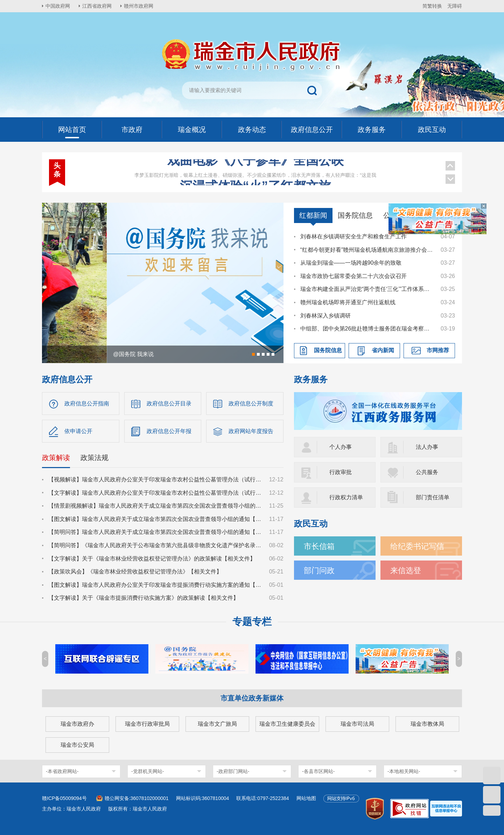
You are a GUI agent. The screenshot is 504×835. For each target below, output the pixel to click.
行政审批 (341, 472)
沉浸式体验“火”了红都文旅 (255, 168)
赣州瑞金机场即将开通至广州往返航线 (348, 302)
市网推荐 (438, 350)
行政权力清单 (346, 497)
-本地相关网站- (404, 771)
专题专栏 (252, 622)
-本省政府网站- (62, 771)
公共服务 (427, 472)
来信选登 (406, 570)
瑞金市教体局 (427, 724)
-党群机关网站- (148, 771)
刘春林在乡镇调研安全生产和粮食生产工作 (353, 236)
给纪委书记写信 (417, 546)
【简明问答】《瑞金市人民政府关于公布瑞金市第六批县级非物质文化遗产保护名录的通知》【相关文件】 (155, 545)
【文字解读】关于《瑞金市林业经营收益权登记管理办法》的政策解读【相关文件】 (152, 559)
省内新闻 (383, 350)
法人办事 (427, 447)
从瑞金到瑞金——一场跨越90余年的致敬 (351, 263)
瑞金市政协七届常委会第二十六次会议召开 (353, 276)
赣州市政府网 (139, 6)
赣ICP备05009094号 (64, 798)
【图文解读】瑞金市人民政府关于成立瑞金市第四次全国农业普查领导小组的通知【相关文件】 (155, 519)
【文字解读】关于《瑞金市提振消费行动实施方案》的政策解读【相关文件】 (143, 598)
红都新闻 (313, 215)
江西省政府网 (97, 6)
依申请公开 (78, 431)
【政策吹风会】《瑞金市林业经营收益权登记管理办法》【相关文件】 (135, 572)
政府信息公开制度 (251, 403)
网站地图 (306, 798)
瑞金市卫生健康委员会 (287, 724)
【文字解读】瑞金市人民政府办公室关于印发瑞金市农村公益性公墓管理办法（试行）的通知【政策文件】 (155, 493)
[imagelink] (446, 809)
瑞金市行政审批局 (147, 724)
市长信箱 (319, 546)
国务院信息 (355, 215)
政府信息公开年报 (169, 431)
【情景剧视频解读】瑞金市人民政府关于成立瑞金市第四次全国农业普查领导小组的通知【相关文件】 (155, 506)
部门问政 (319, 570)
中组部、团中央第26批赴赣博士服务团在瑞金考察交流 (367, 329)
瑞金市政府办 (77, 724)
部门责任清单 (433, 497)
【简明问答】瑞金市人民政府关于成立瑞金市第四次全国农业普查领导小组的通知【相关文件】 (155, 532)
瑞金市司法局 (357, 724)
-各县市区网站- (318, 771)
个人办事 (341, 447)
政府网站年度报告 (251, 431)
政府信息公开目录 (169, 403)
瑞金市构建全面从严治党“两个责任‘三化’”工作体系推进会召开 (367, 289)
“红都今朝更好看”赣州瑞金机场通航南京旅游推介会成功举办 (367, 250)
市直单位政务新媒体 (252, 698)
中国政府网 (58, 6)
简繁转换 (432, 6)
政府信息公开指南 (87, 403)
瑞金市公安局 (77, 745)
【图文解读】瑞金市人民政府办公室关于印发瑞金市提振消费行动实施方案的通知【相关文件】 (155, 585)
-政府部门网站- (233, 771)
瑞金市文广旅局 (217, 724)
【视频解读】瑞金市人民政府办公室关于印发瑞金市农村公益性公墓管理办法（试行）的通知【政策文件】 (155, 479)
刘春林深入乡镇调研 (325, 316)
